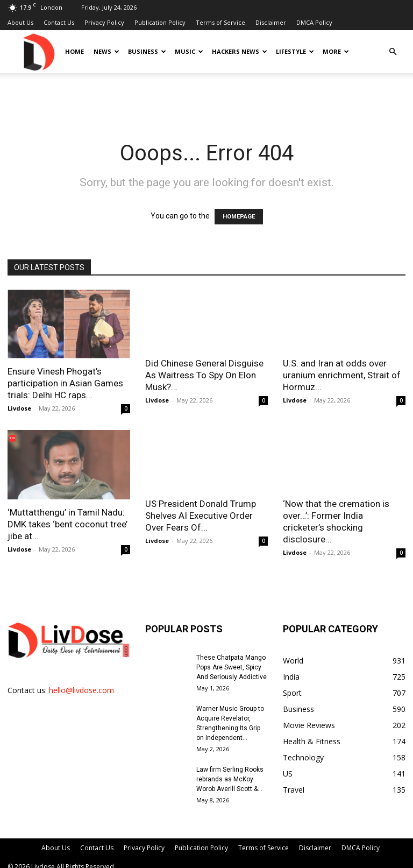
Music (189, 51)
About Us (20, 22)
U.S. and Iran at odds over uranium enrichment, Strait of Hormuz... (342, 375)
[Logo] (38, 51)
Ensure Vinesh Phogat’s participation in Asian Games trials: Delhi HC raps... (65, 383)
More (336, 51)
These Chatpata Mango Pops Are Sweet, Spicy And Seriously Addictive (232, 667)
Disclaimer (271, 22)
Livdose (19, 408)
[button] (393, 52)
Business (147, 51)
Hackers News (240, 51)
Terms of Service (220, 22)
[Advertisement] (206, 97)
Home (74, 51)
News (106, 51)
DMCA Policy (314, 22)
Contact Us (59, 22)
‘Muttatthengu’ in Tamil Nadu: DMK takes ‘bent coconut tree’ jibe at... (67, 524)
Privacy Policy (104, 22)
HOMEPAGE (239, 217)
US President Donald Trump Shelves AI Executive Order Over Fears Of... (201, 516)
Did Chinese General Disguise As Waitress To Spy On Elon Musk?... (204, 375)
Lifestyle (295, 51)
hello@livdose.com (81, 690)
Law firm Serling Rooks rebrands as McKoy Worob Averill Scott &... (230, 779)
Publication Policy (160, 22)
